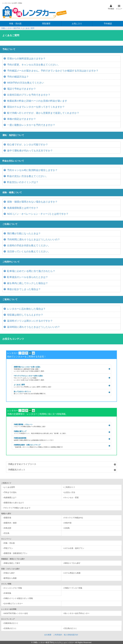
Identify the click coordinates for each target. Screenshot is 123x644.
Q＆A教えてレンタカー (13, 603)
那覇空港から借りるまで (14, 503)
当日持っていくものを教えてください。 (29, 251)
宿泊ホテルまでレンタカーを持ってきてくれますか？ (36, 107)
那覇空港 (8, 518)
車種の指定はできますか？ (22, 119)
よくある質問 (9, 487)
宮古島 (7, 533)
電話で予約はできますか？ (22, 89)
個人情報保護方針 (71, 635)
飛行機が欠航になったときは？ (24, 233)
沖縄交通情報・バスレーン (61, 426)
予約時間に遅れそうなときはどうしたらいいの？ (34, 239)
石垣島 (67, 528)
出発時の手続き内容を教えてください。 (29, 245)
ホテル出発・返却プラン (74, 548)
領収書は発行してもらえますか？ (25, 315)
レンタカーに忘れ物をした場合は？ (26, 309)
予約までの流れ (10, 492)
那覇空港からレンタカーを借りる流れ (61, 369)
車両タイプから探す (72, 563)
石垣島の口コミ (10, 628)
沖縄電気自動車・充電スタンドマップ (61, 446)
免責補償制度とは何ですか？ (23, 208)
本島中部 (68, 523)
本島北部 (8, 528)
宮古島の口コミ (71, 628)
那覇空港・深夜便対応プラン (16, 553)
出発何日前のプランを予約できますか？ (29, 95)
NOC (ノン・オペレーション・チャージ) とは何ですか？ (38, 214)
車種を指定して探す (12, 563)
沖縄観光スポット (17, 470)
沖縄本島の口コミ (11, 623)
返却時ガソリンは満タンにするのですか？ (30, 321)
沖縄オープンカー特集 (73, 588)
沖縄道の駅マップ (61, 432)
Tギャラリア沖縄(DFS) (74, 518)
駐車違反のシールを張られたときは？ (28, 277)
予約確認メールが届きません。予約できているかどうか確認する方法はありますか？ (53, 71)
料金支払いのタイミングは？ (23, 182)
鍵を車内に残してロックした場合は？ (28, 283)
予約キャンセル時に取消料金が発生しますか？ (32, 170)
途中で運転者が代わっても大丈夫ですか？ (30, 150)
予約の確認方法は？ (18, 77)
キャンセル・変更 (71, 497)
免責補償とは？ (10, 497)
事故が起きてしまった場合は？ (24, 289)
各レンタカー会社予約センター (77, 613)
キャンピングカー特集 (13, 588)
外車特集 (8, 593)
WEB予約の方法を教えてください (26, 83)
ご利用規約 (58, 635)
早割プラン (8, 548)
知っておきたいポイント (61, 393)
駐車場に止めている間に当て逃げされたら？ (31, 271)
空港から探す (9, 573)
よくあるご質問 (61, 386)
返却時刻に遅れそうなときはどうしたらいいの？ (34, 327)
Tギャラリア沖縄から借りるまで (17, 508)
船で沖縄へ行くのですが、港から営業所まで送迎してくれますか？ (43, 113)
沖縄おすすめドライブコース (22, 464)
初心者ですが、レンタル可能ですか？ (28, 144)
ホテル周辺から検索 (72, 573)
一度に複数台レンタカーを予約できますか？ (31, 125)
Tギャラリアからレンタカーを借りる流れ (61, 378)
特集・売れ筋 (9, 543)
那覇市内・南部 (10, 523)
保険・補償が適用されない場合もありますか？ (32, 202)
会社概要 (48, 635)
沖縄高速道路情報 (61, 439)
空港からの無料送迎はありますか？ (26, 58)
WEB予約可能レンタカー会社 (16, 613)
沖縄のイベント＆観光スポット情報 (18, 598)
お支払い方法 (70, 492)
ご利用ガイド (70, 487)
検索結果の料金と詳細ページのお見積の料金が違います (37, 101)
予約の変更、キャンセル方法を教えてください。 (34, 65)
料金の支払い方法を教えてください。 (28, 176)
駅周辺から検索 (10, 578)
